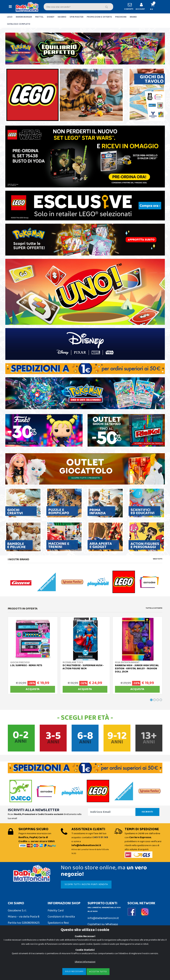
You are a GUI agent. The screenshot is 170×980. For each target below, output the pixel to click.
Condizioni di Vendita (61, 917)
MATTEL (39, 17)
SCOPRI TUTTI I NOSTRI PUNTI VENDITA (86, 884)
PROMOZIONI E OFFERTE (99, 17)
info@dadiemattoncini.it (103, 918)
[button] (154, 7)
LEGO (10, 17)
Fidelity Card (56, 911)
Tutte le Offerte (154, 608)
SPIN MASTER (77, 17)
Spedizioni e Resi (58, 923)
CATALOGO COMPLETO (19, 24)
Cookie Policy (16, 952)
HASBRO (62, 17)
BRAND (133, 17)
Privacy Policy (17, 959)
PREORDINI (121, 17)
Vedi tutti (158, 559)
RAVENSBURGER (24, 17)
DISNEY (51, 17)
